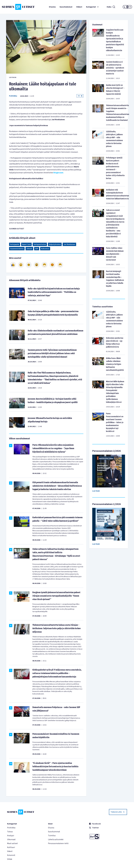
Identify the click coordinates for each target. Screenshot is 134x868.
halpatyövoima (55, 244)
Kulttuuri (11, 847)
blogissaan (58, 173)
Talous (10, 832)
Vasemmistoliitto (17, 249)
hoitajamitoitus (40, 244)
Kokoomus (45, 249)
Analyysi (11, 836)
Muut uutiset (12, 843)
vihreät (29, 249)
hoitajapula (15, 244)
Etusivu (52, 7)
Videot (79, 7)
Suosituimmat (66, 7)
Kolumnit (11, 855)
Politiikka (13, 96)
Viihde (10, 859)
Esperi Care (26, 244)
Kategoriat (93, 7)
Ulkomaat (11, 839)
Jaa (80, 96)
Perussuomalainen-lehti (58, 843)
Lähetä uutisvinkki (56, 839)
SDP (37, 249)
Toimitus (52, 836)
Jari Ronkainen (69, 244)
